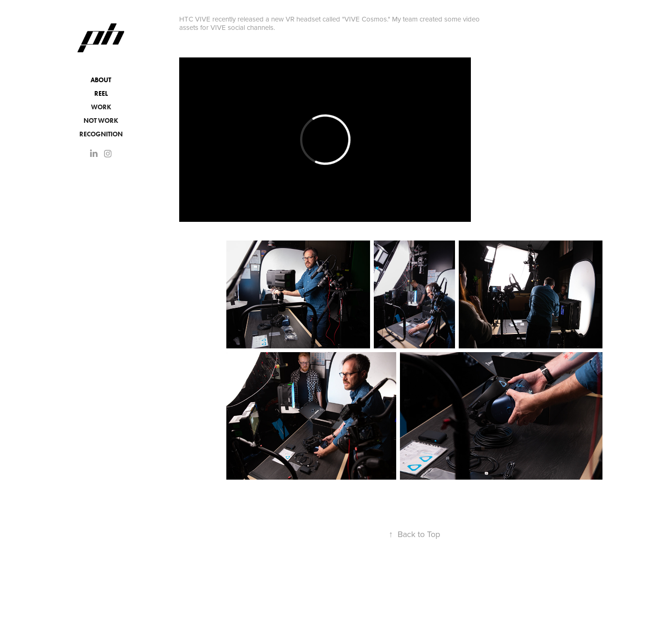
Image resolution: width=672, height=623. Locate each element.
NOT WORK (101, 121)
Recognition (101, 134)
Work (101, 107)
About (101, 80)
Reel (101, 94)
